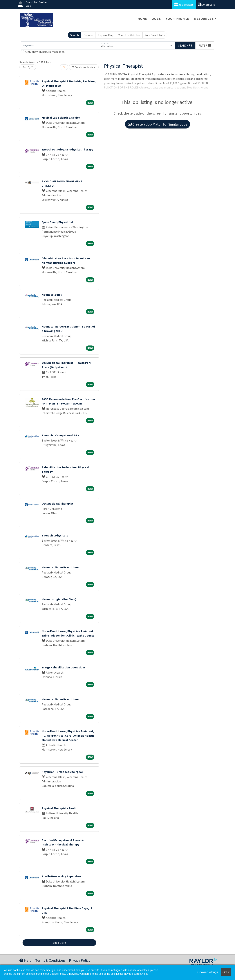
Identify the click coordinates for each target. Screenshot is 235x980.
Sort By (27, 67)
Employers (206, 4)
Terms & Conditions (50, 960)
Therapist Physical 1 (55, 535)
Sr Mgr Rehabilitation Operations (64, 667)
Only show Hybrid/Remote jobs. (45, 52)
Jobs (156, 19)
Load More (59, 943)
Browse (88, 35)
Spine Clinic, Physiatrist (57, 222)
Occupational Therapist (57, 503)
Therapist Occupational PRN (61, 435)
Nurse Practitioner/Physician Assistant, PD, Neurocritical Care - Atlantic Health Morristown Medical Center (68, 736)
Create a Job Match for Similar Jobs (158, 124)
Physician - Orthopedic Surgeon (63, 772)
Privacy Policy (80, 960)
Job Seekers (184, 4)
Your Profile (178, 19)
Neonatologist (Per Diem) (59, 599)
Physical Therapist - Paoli (59, 808)
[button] (205, 45)
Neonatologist (52, 295)
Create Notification (84, 67)
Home (142, 19)
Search (75, 35)
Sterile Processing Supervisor (61, 876)
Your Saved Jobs (155, 35)
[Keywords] (59, 45)
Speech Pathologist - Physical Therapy (67, 149)
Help (26, 960)
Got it (226, 972)
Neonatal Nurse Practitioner (61, 567)
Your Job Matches (129, 35)
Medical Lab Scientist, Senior (61, 117)
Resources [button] (204, 19)
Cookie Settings (208, 972)
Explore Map (106, 35)
